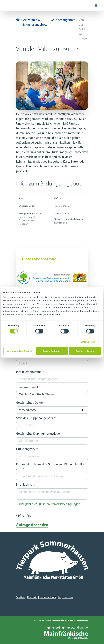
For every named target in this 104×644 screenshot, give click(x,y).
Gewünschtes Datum (31, 403)
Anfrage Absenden (32, 525)
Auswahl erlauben (52, 351)
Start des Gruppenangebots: (36, 418)
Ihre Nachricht (25, 485)
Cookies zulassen (85, 351)
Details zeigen (88, 342)
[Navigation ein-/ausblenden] (96, 6)
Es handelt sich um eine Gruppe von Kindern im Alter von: (51, 467)
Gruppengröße (27, 449)
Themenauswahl (28, 387)
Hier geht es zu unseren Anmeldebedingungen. (50, 504)
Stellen (21, 597)
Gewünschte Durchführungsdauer (38, 434)
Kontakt (32, 597)
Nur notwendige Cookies (19, 351)
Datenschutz (48, 597)
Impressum (66, 597)
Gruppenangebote (63, 20)
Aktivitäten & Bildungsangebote (35, 22)
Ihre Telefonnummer (30, 372)
